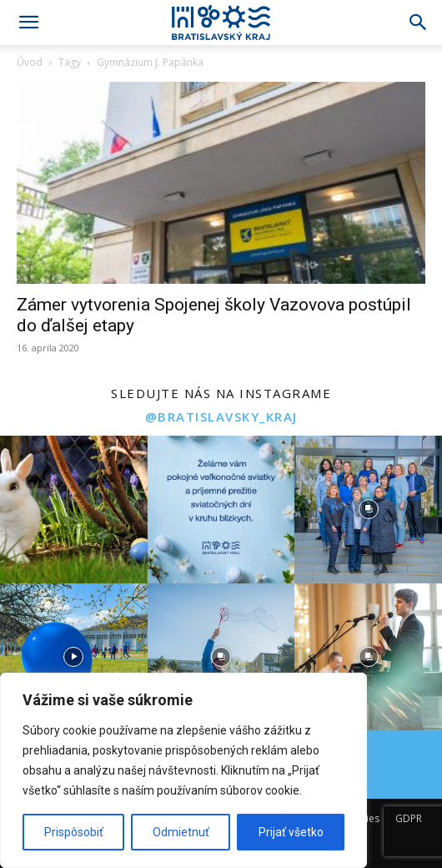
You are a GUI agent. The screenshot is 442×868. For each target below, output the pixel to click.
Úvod (30, 62)
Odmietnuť (181, 832)
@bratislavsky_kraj (221, 416)
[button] (28, 23)
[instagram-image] (74, 510)
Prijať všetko (291, 832)
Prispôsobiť (74, 832)
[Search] (419, 23)
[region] (183, 770)
